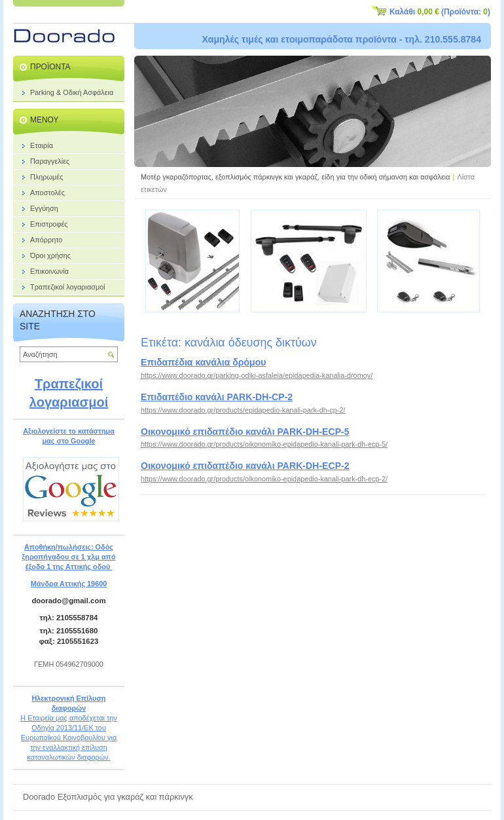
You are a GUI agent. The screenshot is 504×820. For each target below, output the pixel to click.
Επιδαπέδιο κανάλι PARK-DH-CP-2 (217, 397)
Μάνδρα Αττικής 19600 (69, 584)
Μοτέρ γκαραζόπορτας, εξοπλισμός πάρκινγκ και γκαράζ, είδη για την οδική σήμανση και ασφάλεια (296, 177)
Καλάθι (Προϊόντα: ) (440, 12)
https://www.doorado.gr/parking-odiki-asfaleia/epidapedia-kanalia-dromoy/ (257, 375)
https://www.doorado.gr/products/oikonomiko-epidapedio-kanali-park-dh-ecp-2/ (264, 479)
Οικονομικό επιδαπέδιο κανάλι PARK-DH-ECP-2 (245, 466)
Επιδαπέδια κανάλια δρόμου (204, 362)
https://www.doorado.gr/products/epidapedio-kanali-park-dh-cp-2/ (243, 410)
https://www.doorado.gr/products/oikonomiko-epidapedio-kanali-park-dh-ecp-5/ (264, 444)
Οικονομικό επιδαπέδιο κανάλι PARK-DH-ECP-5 (245, 432)
